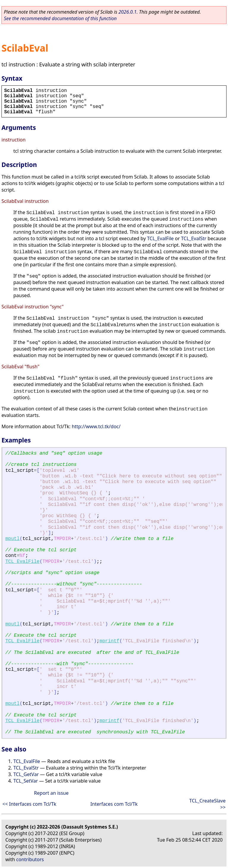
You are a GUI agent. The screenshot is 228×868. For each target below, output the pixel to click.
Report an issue (51, 793)
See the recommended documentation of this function (60, 18)
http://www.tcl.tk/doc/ (96, 426)
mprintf (109, 641)
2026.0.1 (128, 12)
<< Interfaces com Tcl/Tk (29, 804)
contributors (30, 859)
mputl (12, 539)
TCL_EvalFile (160, 238)
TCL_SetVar (26, 781)
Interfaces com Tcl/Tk (114, 804)
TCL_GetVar (26, 774)
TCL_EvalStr (194, 238)
